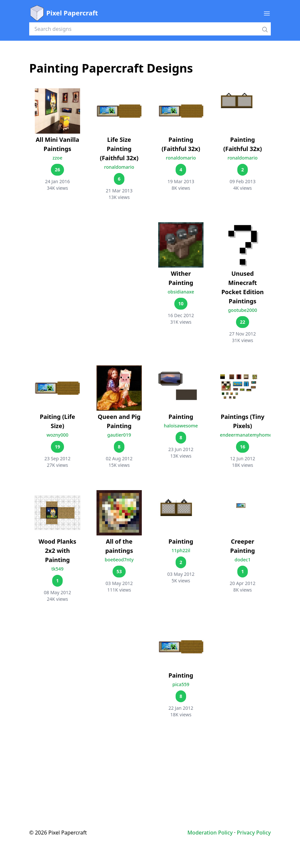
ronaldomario (119, 167)
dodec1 (243, 560)
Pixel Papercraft (64, 13)
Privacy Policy (254, 833)
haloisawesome (181, 426)
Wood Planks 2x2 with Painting (58, 551)
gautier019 (119, 435)
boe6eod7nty (119, 560)
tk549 (57, 569)
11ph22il (181, 550)
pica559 (181, 684)
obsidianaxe (181, 292)
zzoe (57, 158)
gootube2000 (243, 310)
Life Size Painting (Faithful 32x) (119, 149)
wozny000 (58, 435)
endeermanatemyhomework (251, 435)
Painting (181, 417)
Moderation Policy (210, 833)
